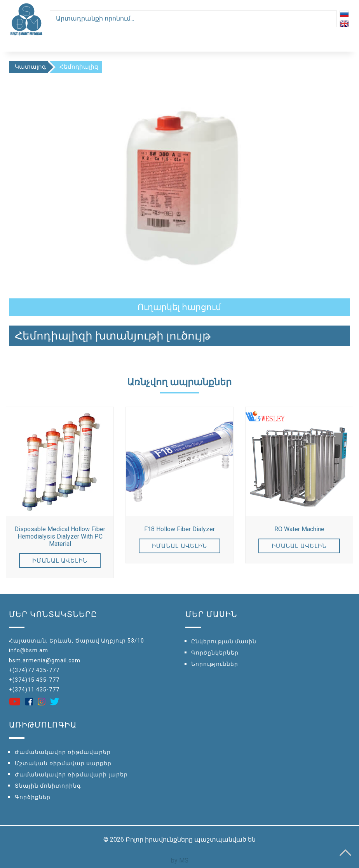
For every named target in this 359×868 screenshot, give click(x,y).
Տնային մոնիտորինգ (48, 786)
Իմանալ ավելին (60, 561)
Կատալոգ (30, 67)
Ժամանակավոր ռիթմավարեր (63, 752)
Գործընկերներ (215, 653)
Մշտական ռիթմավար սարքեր (63, 763)
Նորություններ (215, 664)
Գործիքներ (33, 797)
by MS (180, 860)
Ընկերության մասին (224, 641)
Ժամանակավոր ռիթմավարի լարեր (71, 774)
